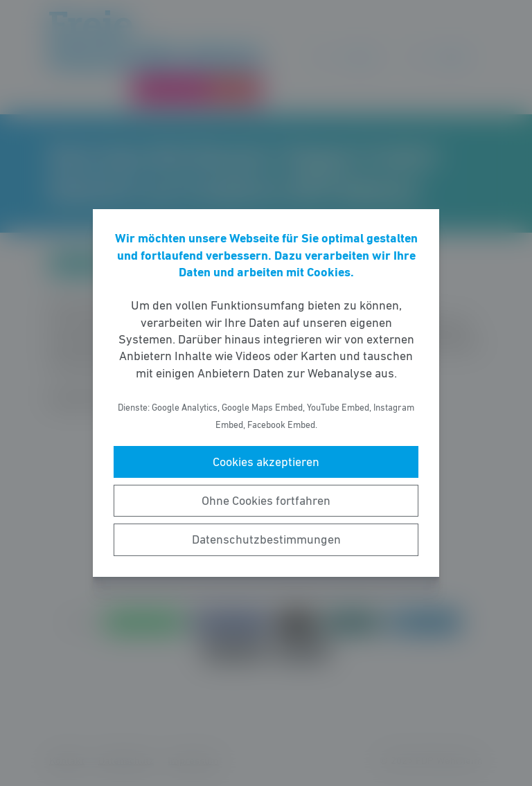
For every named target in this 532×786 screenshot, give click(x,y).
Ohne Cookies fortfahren (266, 501)
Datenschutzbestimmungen (266, 539)
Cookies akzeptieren (266, 462)
